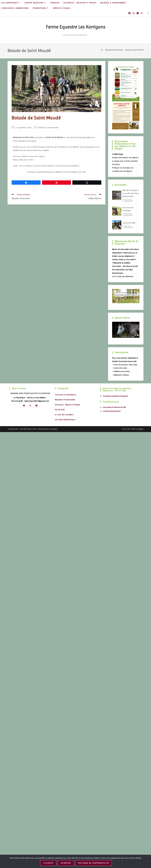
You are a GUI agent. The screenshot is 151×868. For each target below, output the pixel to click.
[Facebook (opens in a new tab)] (129, 13)
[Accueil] (102, 50)
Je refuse (66, 863)
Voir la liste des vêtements (123, 276)
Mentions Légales (138, 429)
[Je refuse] (148, 861)
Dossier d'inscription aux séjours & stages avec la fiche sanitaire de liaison (125, 161)
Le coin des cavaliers (64, 415)
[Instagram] (30, 405)
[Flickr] (36, 405)
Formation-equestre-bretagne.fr (115, 396)
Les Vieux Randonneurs (65, 420)
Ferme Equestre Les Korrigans (76, 27)
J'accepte (48, 863)
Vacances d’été (129, 223)
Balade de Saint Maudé (134, 50)
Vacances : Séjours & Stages (67, 405)
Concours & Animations (65, 395)
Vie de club (60, 410)
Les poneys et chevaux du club (114, 407)
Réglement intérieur (121, 375)
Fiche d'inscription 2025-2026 (125, 365)
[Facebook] (24, 405)
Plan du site (126, 429)
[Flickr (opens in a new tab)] (138, 13)
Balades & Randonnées (48, 128)
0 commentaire (128, 201)
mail (84, 172)
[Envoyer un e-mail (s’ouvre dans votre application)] (142, 13)
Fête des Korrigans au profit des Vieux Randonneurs (131, 193)
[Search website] (148, 14)
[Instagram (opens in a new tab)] (134, 13)
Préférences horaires (122, 371)
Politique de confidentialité (94, 863)
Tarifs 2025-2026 (120, 368)
